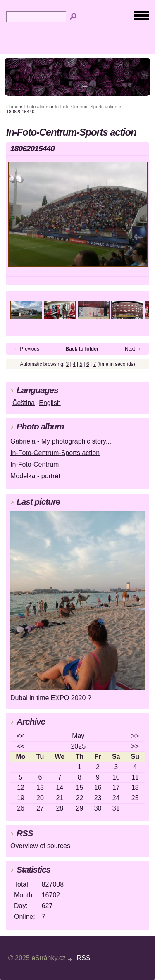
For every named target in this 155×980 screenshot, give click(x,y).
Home (12, 107)
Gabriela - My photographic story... (61, 441)
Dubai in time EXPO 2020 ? (51, 698)
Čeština (24, 403)
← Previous (26, 349)
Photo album (37, 107)
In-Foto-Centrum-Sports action (86, 107)
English (50, 403)
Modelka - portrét (35, 476)
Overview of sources (40, 846)
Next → (133, 349)
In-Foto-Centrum (35, 464)
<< (21, 736)
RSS (84, 958)
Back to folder (82, 349)
